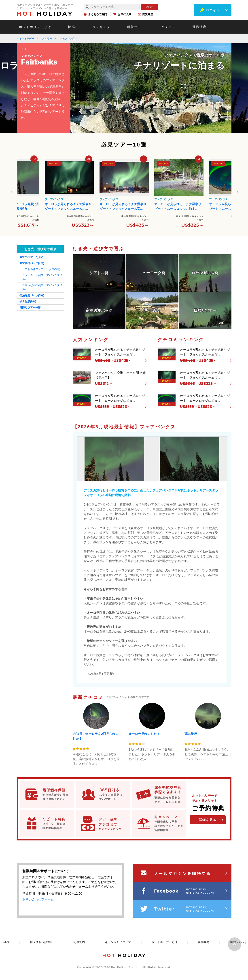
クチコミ (169, 27)
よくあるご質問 (98, 14)
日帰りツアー (31, 308)
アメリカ (47, 39)
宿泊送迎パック (32, 295)
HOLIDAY (45, 14)
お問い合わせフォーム (38, 899)
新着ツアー (136, 27)
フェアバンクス (69, 39)
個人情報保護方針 (42, 942)
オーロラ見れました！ (144, 734)
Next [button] (237, 192)
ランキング (102, 27)
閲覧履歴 (148, 14)
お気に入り (125, 14)
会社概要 (203, 942)
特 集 (72, 27)
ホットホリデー (25, 39)
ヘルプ (5, 942)
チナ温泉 (28, 302)
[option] (151, 88)
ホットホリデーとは (35, 27)
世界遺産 (199, 27)
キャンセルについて (118, 942)
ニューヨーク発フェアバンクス (42, 277)
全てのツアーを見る (32, 257)
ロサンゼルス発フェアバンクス (42, 287)
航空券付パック (32, 263)
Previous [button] (11, 192)
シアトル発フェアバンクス (41, 269)
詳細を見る (208, 820)
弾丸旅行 (191, 734)
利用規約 (79, 942)
